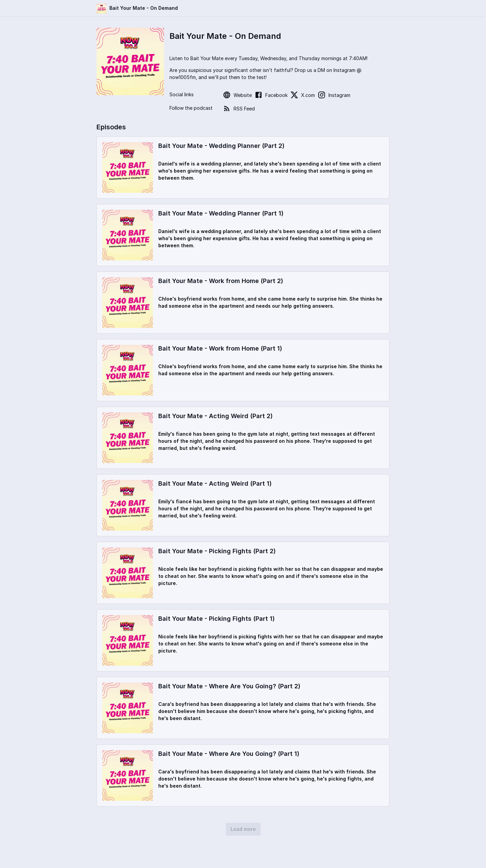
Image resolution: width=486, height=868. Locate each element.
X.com (303, 95)
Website (237, 95)
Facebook (271, 95)
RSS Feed (239, 108)
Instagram (334, 95)
